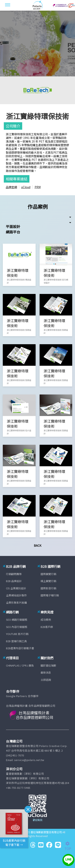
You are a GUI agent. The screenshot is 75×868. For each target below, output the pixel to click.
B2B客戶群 (47, 627)
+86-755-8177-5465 (18, 788)
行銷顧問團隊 (14, 574)
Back (38, 545)
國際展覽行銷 (48, 574)
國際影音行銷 (48, 588)
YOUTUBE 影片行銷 (17, 634)
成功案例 (46, 620)
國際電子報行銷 (50, 595)
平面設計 (13, 226)
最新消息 (46, 672)
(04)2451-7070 (15, 755)
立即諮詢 (46, 680)
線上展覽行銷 (48, 581)
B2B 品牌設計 (14, 581)
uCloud (26, 187)
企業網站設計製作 (16, 595)
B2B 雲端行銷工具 (16, 641)
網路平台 (13, 232)
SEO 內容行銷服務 (17, 627)
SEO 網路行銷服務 (17, 620)
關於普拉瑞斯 (48, 665)
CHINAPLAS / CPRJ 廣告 (20, 665)
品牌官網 (11, 187)
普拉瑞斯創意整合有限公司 (46, 832)
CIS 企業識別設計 (16, 588)
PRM (38, 187)
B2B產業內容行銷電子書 (20, 648)
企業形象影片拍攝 (16, 602)
